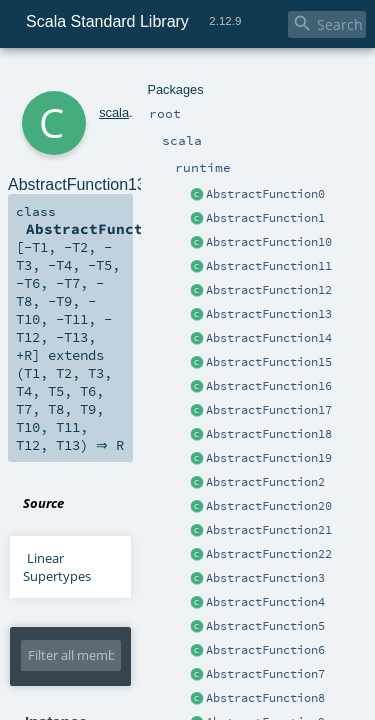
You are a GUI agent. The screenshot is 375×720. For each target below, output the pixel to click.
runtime (126, 77)
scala (87, 77)
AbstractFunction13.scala (225, 294)
